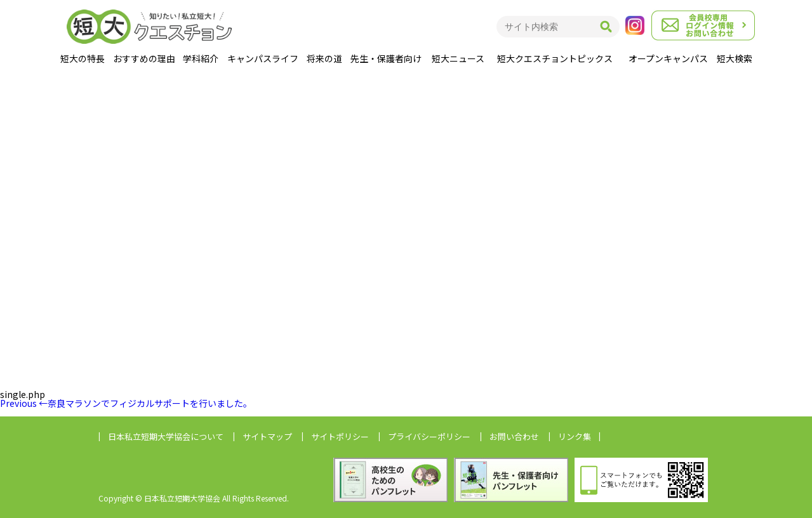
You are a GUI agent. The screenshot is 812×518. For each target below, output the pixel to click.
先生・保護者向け (386, 58)
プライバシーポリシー (429, 436)
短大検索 (735, 58)
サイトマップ (267, 436)
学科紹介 (201, 58)
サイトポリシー (340, 436)
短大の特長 (83, 58)
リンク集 (575, 436)
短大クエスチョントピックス (555, 58)
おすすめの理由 (144, 58)
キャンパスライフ (263, 58)
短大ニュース (458, 58)
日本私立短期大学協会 (166, 436)
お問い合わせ (514, 436)
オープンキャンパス (668, 58)
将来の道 (324, 58)
